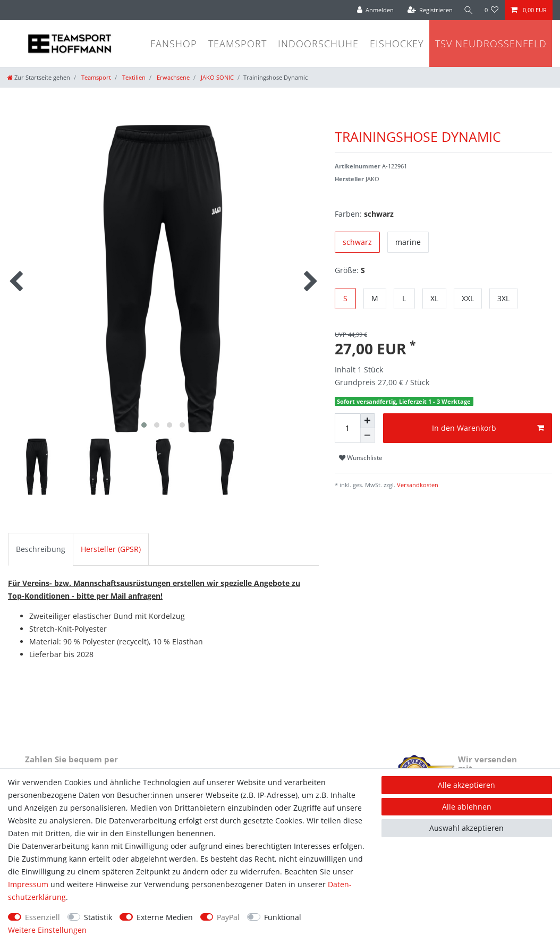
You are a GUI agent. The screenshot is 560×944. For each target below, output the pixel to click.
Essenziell (43, 917)
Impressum (28, 884)
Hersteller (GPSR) (111, 549)
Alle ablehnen (467, 807)
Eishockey (397, 44)
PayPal (228, 917)
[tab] (41, 549)
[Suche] (468, 10)
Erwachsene (172, 77)
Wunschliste (361, 458)
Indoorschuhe (318, 44)
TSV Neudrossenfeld (491, 44)
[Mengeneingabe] (347, 428)
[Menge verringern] (368, 436)
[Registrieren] (429, 10)
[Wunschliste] (492, 10)
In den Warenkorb (488, 428)
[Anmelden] (374, 10)
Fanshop (174, 44)
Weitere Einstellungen (47, 930)
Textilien (133, 77)
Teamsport (237, 44)
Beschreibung (41, 549)
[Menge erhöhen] (368, 421)
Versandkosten (417, 485)
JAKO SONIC (217, 77)
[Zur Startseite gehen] (39, 77)
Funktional (283, 917)
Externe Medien (165, 917)
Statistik (98, 917)
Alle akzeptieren (466, 785)
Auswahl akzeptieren (466, 828)
